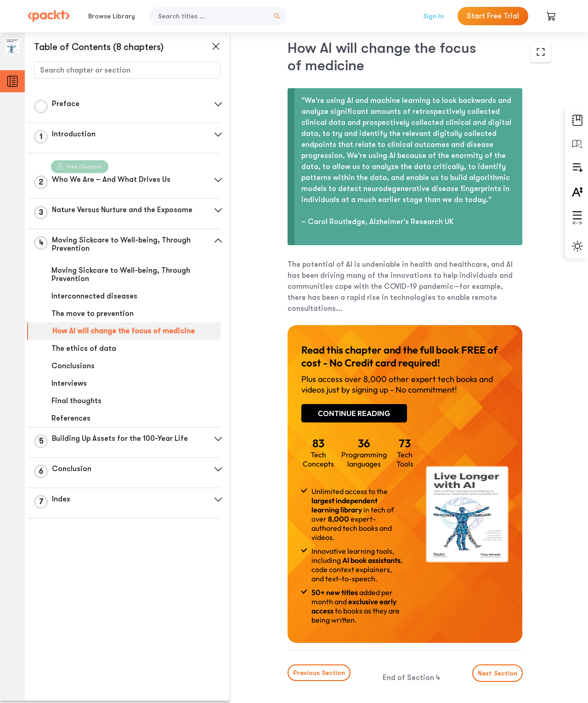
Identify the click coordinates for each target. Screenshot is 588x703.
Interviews (69, 383)
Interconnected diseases (94, 296)
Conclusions (73, 366)
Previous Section (301, 634)
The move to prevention (93, 314)
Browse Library (112, 16)
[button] (218, 104)
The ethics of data (84, 349)
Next (495, 635)
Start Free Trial (493, 16)
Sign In (433, 16)
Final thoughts (76, 401)
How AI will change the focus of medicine (124, 331)
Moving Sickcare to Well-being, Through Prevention (121, 275)
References (71, 418)
